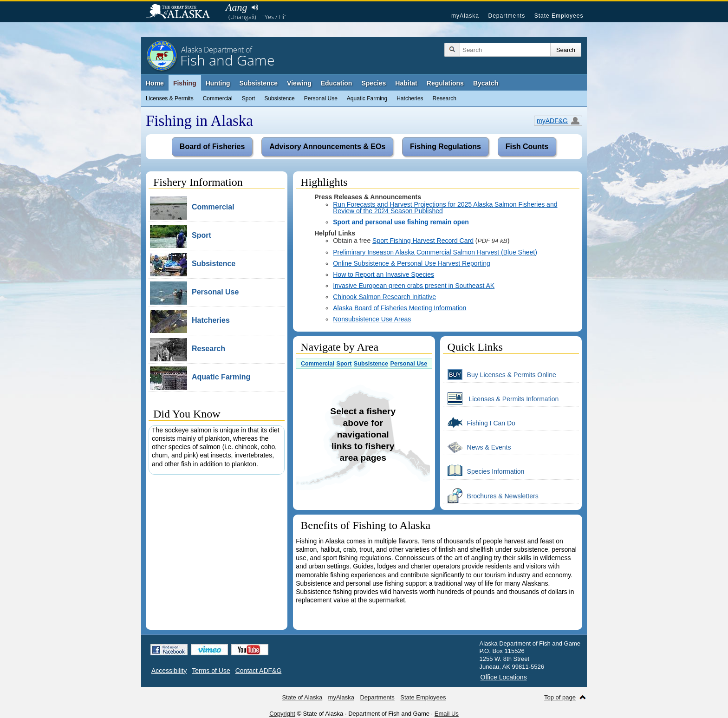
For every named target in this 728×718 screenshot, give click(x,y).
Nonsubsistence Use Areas (372, 319)
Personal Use (321, 98)
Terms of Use (211, 671)
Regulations (445, 83)
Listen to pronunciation (255, 7)
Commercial (218, 98)
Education (337, 83)
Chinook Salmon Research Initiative (384, 297)
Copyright (282, 714)
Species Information (484, 471)
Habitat (406, 83)
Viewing (299, 83)
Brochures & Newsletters (491, 496)
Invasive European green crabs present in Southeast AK (414, 286)
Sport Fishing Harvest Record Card (423, 241)
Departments (507, 16)
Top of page (560, 697)
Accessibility (169, 671)
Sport (249, 98)
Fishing (185, 83)
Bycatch (486, 83)
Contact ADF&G (259, 671)
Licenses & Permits (170, 98)
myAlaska (465, 16)
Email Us (447, 714)
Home (155, 83)
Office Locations (504, 677)
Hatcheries (410, 98)
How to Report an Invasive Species (383, 274)
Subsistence (279, 98)
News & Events (477, 447)
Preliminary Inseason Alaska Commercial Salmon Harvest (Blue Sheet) (435, 252)
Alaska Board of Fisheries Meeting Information (400, 308)
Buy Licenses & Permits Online (500, 374)
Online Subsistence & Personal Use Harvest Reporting (412, 263)
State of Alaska (182, 12)
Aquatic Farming (367, 98)
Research (445, 98)
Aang (236, 7)
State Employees (559, 16)
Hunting (218, 83)
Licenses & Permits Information (501, 398)
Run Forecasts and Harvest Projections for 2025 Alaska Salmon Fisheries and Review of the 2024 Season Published (445, 208)
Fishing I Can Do (479, 423)
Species (374, 83)
